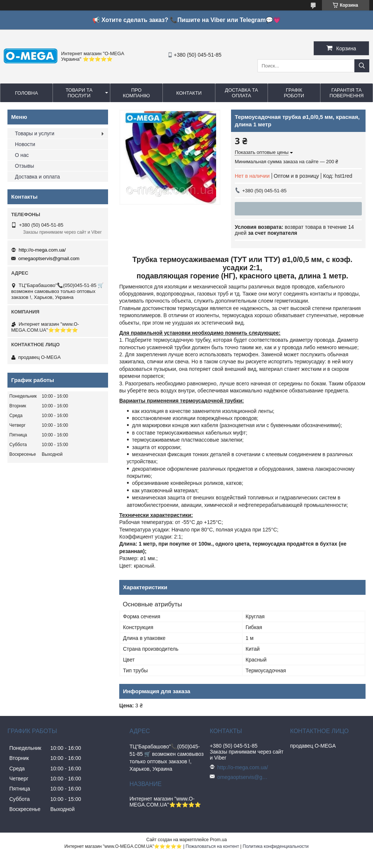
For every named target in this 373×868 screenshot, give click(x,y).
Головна (26, 93)
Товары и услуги (35, 133)
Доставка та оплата (242, 93)
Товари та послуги (79, 93)
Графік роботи (294, 93)
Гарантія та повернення (347, 93)
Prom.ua (218, 840)
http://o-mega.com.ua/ (42, 250)
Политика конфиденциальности (276, 846)
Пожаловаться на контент (212, 846)
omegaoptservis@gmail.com (49, 258)
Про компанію (137, 93)
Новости (25, 144)
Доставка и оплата (37, 177)
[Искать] (362, 66)
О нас (22, 155)
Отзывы (24, 166)
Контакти (189, 93)
